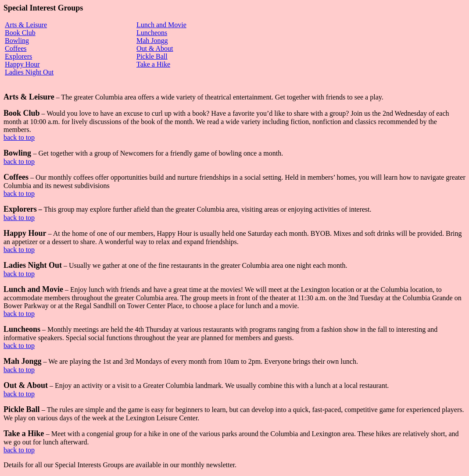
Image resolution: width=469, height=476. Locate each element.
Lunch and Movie (161, 25)
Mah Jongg (152, 41)
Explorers (18, 56)
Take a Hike (153, 64)
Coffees (16, 48)
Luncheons (152, 33)
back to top (19, 137)
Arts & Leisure (26, 25)
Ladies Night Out (29, 72)
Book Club (20, 33)
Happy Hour (22, 64)
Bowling (17, 41)
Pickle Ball (152, 56)
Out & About (155, 48)
